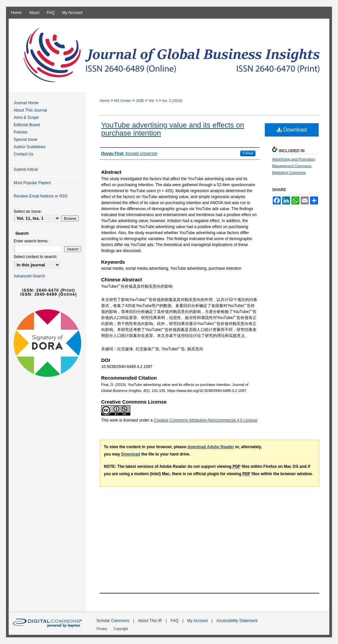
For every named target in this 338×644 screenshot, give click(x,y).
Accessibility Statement (237, 621)
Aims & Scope (26, 118)
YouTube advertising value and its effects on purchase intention (173, 129)
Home (105, 101)
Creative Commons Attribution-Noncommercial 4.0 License (205, 420)
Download (292, 130)
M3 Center (123, 101)
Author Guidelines (29, 147)
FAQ (175, 621)
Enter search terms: (31, 241)
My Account (198, 621)
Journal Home (26, 103)
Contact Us (23, 154)
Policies (20, 132)
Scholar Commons (113, 621)
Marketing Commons (289, 172)
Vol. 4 (153, 101)
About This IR (151, 621)
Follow (248, 153)
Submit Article (26, 169)
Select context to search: (35, 257)
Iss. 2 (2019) (172, 101)
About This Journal (30, 110)
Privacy (102, 629)
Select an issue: (28, 211)
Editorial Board (27, 125)
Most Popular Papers (32, 183)
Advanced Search (29, 276)
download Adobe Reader (211, 447)
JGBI (140, 101)
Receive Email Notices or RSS (41, 196)
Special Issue (25, 140)
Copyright (121, 629)
